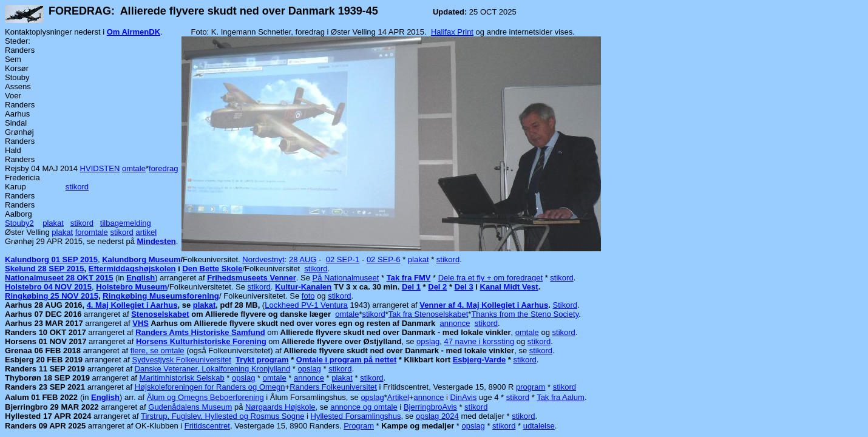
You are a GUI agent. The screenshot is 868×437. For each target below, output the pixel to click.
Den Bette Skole (212, 269)
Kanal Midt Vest (509, 287)
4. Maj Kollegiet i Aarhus (132, 305)
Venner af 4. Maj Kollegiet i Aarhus (484, 305)
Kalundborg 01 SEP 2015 (51, 259)
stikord (77, 187)
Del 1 (411, 287)
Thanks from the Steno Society (525, 314)
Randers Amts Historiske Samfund (200, 332)
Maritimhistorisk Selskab (182, 378)
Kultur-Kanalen (303, 287)
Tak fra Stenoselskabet (429, 314)
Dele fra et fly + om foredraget (490, 278)
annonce (455, 323)
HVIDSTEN (100, 168)
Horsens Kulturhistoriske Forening (201, 341)
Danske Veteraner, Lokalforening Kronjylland (213, 369)
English (141, 278)
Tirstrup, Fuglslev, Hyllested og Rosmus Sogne (223, 416)
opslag (428, 341)
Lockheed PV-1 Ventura (306, 305)
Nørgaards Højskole (280, 407)
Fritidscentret (207, 426)
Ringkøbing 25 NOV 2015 (52, 296)
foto (308, 296)
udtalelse (539, 426)
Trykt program (262, 360)
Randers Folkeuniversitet (333, 387)
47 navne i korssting (480, 341)
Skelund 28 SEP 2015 (45, 269)
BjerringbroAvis (430, 407)
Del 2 (437, 287)
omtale (134, 168)
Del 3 (464, 287)
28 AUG (303, 259)
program (531, 387)
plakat (53, 223)
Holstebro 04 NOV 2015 (48, 287)
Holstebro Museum (131, 287)
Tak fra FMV (409, 278)
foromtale (92, 232)
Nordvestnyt (263, 259)
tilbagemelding (126, 223)
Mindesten (157, 241)
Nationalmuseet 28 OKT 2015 (59, 278)
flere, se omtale (158, 351)
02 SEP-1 (343, 259)
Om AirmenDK (134, 32)
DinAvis (464, 397)
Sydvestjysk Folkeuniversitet (182, 360)
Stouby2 (19, 223)
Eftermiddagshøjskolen (132, 269)
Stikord (565, 305)
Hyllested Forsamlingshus (356, 416)
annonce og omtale (364, 407)
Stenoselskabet (160, 314)
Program (359, 426)
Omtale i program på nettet (346, 360)
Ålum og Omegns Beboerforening (205, 397)
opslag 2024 (437, 416)
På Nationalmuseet (346, 278)
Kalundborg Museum (141, 259)
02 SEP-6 (384, 259)
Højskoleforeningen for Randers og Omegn (210, 387)
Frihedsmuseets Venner (252, 278)
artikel (146, 232)
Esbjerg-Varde (479, 360)
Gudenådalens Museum (190, 407)
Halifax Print (452, 32)
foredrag (163, 168)
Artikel (398, 397)
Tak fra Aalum (561, 397)
